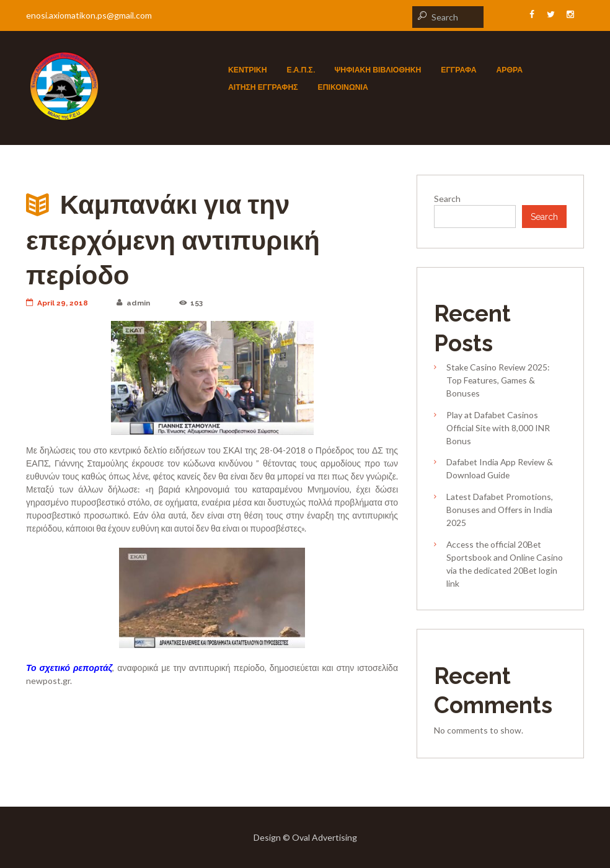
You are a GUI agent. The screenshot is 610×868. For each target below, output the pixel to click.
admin (133, 303)
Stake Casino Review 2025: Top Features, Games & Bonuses (498, 380)
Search (447, 199)
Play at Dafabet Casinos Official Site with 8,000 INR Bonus (498, 428)
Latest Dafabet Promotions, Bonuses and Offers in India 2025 (500, 510)
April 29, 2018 (57, 303)
